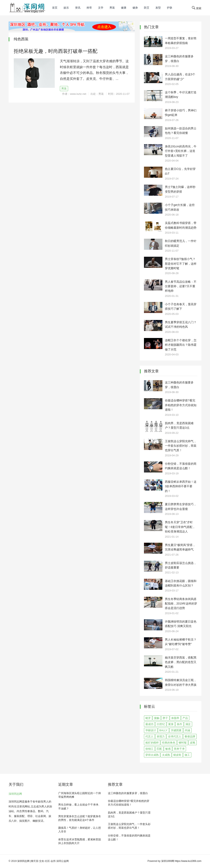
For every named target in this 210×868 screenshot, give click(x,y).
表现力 (161, 736)
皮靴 (193, 743)
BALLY (163, 730)
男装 (112, 8)
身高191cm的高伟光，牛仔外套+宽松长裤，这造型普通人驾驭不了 (181, 151)
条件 (179, 724)
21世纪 (161, 724)
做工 (187, 755)
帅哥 (89, 8)
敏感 (168, 749)
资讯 (78, 8)
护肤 (170, 8)
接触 (157, 718)
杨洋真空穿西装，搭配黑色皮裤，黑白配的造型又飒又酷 (181, 662)
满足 (188, 724)
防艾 (147, 8)
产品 (185, 718)
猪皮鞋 (177, 755)
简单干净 (179, 749)
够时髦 (183, 743)
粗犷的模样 (152, 743)
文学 (101, 8)
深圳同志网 (15, 794)
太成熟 (166, 755)
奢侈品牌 (190, 736)
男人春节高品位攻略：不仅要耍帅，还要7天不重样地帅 (181, 286)
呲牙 (148, 718)
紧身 (171, 724)
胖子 (165, 718)
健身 (135, 8)
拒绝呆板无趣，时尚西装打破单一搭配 (56, 51)
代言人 (149, 736)
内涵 (187, 730)
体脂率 (175, 718)
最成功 (149, 724)
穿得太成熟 (152, 755)
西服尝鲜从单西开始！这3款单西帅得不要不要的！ (181, 486)
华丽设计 (151, 730)
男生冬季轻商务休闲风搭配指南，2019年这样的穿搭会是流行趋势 (181, 604)
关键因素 (176, 730)
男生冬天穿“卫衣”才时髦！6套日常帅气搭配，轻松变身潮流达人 (180, 527)
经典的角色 (169, 743)
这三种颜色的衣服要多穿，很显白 (128, 793)
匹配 (159, 749)
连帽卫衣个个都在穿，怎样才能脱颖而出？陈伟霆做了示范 (181, 345)
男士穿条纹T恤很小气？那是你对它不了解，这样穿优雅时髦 (181, 264)
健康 (124, 8)
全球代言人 (175, 736)
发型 (158, 8)
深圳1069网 (168, 861)
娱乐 (66, 8)
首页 (55, 8)
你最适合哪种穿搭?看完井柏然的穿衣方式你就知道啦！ (181, 405)
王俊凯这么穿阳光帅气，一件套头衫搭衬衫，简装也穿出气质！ (181, 446)
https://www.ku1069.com (188, 861)
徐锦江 (149, 749)
